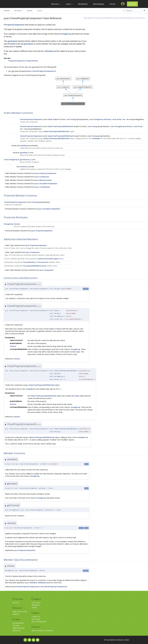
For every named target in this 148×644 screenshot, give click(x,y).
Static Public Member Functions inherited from (29, 270)
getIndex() (12, 41)
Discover (55, 4)
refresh (23, 167)
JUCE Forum (36, 603)
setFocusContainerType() (48, 259)
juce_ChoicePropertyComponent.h (42, 71)
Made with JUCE (18, 628)
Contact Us (36, 617)
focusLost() (43, 262)
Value (50, 119)
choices (108, 119)
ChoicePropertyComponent (31, 119)
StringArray (66, 34)
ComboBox (96, 138)
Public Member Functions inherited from (30, 173)
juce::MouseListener (44, 180)
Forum (113, 4)
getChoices (25, 160)
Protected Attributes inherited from (28, 231)
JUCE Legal (36, 619)
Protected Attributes (126, 18)
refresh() (11, 44)
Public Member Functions (91, 18)
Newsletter (83, 4)
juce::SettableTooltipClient (46, 184)
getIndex (24, 153)
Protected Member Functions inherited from (32, 209)
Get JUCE (132, 4)
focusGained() (29, 262)
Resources (16, 631)
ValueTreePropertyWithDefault (60, 126)
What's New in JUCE (20, 612)
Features (16, 614)
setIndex (24, 146)
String (73, 119)
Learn (68, 4)
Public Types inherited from (25, 245)
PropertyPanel (32, 61)
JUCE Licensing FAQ (39, 622)
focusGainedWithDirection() (35, 266)
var (124, 119)
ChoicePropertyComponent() (28, 587)
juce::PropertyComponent (46, 173)
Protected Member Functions (110, 18)
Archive (34, 608)
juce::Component (42, 177)
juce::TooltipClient (43, 187)
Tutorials (16, 626)
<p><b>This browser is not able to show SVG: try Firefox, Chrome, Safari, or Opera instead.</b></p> (74, 91)
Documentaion (18, 623)
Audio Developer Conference (42, 631)
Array (119, 119)
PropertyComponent (15, 25)
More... (70, 248)
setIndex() (49, 51)
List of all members (139, 18)
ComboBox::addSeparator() (39, 583)
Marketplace (99, 4)
